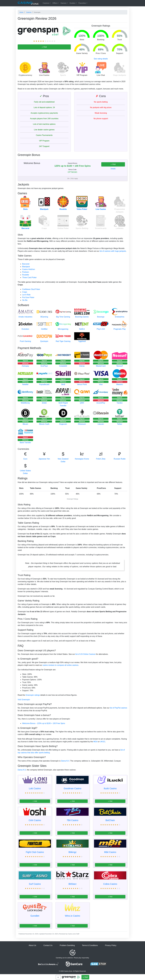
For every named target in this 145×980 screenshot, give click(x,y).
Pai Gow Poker (28, 297)
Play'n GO (101, 329)
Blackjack (44, 209)
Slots (25, 209)
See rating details (101, 59)
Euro (25, 459)
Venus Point (82, 384)
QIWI (82, 403)
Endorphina (120, 317)
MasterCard (101, 366)
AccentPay (101, 403)
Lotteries (120, 228)
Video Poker (82, 209)
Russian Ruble (120, 459)
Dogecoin (63, 424)
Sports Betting (82, 228)
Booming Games (82, 317)
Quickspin (44, 341)
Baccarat (25, 228)
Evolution (25, 329)
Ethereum (82, 424)
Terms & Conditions (90, 945)
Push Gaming (25, 341)
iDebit (44, 403)
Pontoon (26, 272)
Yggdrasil (82, 341)
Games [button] (63, 3)
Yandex (120, 403)
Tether (120, 424)
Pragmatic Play (120, 329)
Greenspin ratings (33, 695)
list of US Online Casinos (85, 654)
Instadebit (63, 366)
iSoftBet (44, 329)
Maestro (120, 384)
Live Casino (101, 209)
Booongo (101, 317)
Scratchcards (101, 228)
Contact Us (48, 945)
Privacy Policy (111, 945)
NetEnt (82, 329)
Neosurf (120, 366)
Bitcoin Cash (44, 424)
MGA (95, 742)
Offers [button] (55, 3)
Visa (101, 384)
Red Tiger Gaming (63, 341)
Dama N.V (65, 761)
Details (113, 169)
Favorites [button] (82, 3)
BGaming (44, 317)
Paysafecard (44, 384)
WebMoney (25, 403)
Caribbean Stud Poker (31, 289)
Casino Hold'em (29, 269)
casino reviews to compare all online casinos (60, 665)
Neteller (25, 384)
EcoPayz (44, 366)
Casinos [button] (46, 3)
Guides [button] (72, 3)
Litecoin (101, 424)
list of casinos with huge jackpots (113, 251)
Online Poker (63, 228)
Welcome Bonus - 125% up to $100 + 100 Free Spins (44, 723)
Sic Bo (25, 300)
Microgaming (63, 329)
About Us (32, 945)
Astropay (25, 366)
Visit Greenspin (24, 700)
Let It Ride (26, 295)
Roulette (63, 209)
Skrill (63, 384)
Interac (82, 366)
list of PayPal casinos (119, 708)
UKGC (103, 742)
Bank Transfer (25, 443)
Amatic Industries (25, 317)
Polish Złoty (101, 459)
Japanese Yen (44, 459)
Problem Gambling (67, 945)
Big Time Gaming (63, 317)
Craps (44, 228)
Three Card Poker (29, 277)
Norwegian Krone (82, 459)
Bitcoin (25, 424)
